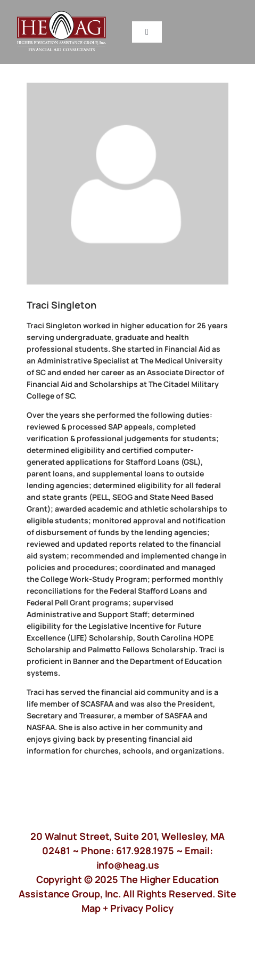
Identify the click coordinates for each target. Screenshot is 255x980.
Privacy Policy (142, 908)
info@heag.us (128, 865)
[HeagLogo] (62, 16)
